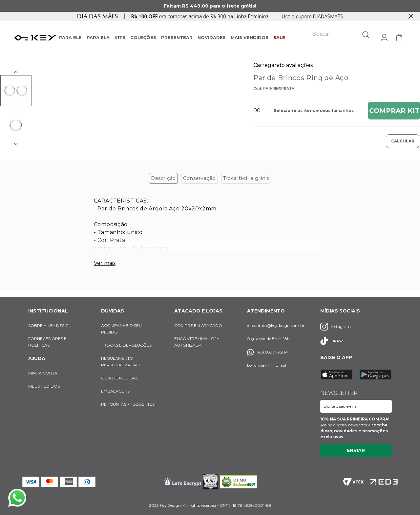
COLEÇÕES (143, 37)
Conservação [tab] (199, 180)
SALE (279, 37)
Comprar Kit (394, 111)
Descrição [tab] (164, 180)
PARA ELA (98, 37)
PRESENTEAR (177, 37)
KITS (120, 37)
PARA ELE (70, 37)
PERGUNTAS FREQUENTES (128, 404)
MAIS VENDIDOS (250, 37)
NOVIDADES (212, 37)
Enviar (356, 450)
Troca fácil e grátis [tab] (246, 180)
